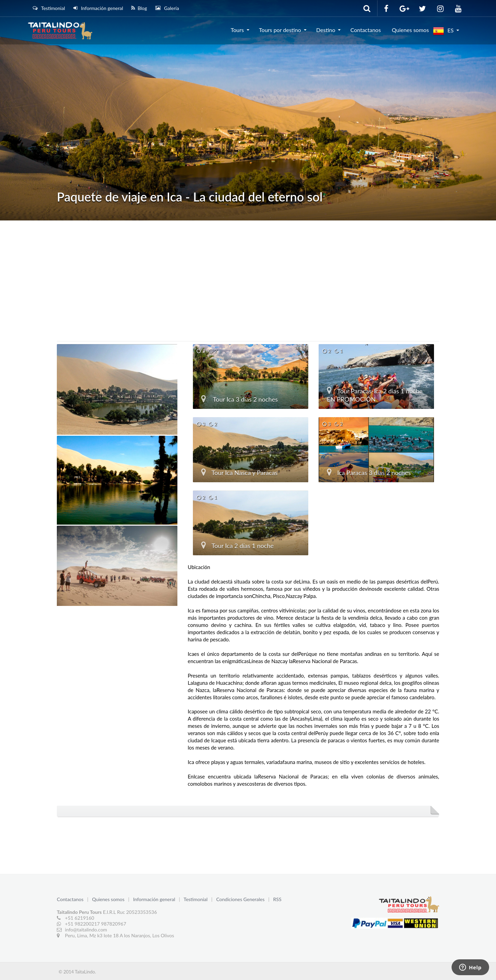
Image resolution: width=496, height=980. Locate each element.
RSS (277, 899)
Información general (98, 8)
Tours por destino (280, 30)
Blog (139, 8)
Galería (167, 8)
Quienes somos (410, 30)
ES (443, 31)
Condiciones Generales (241, 899)
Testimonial (49, 8)
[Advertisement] (248, 272)
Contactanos (365, 30)
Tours (237, 30)
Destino (326, 30)
